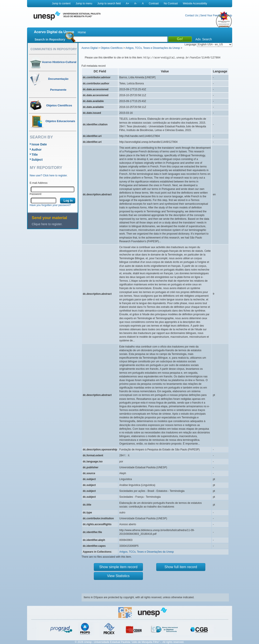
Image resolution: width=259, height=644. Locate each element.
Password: (36, 194)
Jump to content (61, 3)
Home (82, 32)
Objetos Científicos (112, 48)
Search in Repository (50, 39)
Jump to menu (84, 3)
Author (37, 150)
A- (136, 3)
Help (229, 15)
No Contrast (171, 3)
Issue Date (39, 144)
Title (35, 155)
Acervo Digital (90, 48)
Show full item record (181, 567)
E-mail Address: (39, 183)
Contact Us (191, 15)
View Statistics (118, 576)
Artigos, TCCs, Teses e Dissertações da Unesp (153, 48)
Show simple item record (118, 567)
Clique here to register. (47, 224)
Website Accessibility (195, 3)
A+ (128, 3)
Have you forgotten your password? (50, 205)
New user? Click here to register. (49, 175)
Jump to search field (109, 3)
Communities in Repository (54, 49)
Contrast (154, 3)
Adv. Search (204, 39)
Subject (37, 160)
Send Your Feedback (212, 15)
